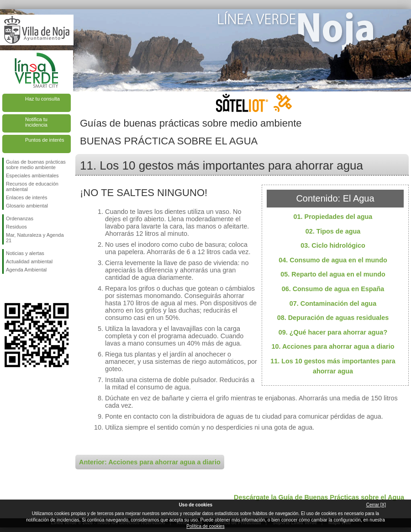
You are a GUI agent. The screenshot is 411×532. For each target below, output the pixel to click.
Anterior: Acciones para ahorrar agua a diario (150, 462)
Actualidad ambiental (29, 261)
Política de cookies (205, 526)
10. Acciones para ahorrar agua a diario (333, 346)
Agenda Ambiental (26, 270)
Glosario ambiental (27, 206)
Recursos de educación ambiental (32, 186)
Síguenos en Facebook (8, 288)
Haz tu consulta (42, 99)
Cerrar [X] (376, 505)
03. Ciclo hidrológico (333, 245)
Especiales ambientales (32, 176)
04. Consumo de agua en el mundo (333, 260)
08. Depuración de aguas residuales (333, 318)
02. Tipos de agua (333, 231)
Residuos (16, 227)
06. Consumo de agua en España (333, 289)
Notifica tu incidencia (36, 122)
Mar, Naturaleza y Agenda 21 (35, 238)
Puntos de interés (45, 140)
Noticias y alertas (25, 253)
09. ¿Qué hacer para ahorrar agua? (333, 332)
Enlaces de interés (27, 197)
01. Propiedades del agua (333, 217)
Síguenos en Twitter (23, 288)
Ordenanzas (20, 218)
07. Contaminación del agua (333, 303)
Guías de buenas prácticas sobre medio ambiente (36, 165)
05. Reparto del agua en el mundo (333, 274)
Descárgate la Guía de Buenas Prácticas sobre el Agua (319, 497)
